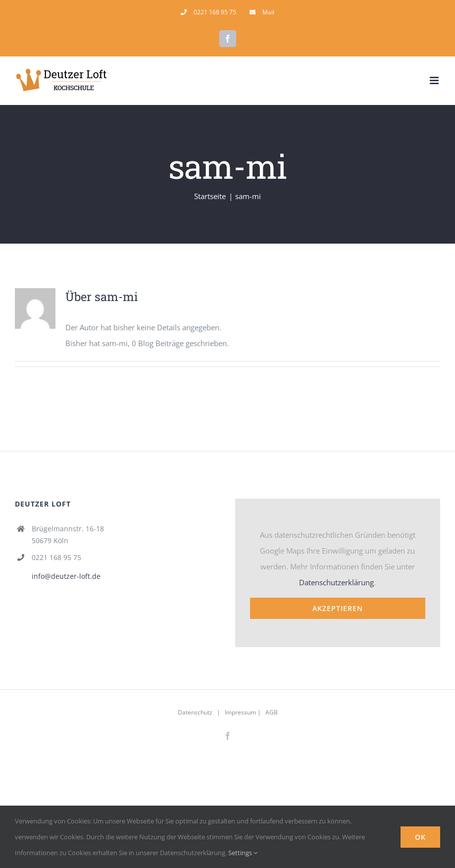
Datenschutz (195, 712)
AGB (272, 712)
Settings (243, 853)
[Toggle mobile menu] (435, 80)
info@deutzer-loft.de (66, 576)
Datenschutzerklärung (336, 582)
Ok (420, 837)
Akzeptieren (338, 608)
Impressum (240, 712)
